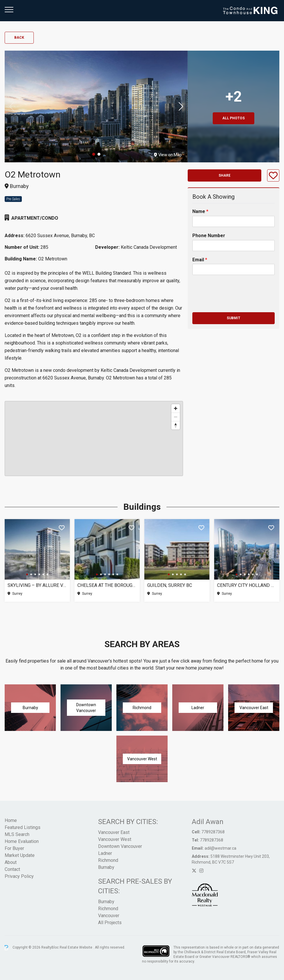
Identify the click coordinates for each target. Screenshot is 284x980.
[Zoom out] (176, 417)
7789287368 (213, 832)
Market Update (20, 855)
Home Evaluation (22, 841)
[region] (94, 438)
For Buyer (14, 848)
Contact (12, 869)
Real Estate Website (76, 947)
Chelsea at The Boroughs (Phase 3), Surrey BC (107, 585)
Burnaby (106, 867)
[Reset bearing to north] (176, 425)
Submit (234, 318)
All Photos (234, 118)
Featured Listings (23, 827)
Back (19, 38)
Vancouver (109, 916)
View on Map (168, 155)
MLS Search (17, 834)
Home (11, 820)
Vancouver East (114, 832)
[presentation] (237, 303)
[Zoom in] (176, 408)
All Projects (110, 923)
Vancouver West (115, 839)
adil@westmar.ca (220, 848)
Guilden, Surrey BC (170, 585)
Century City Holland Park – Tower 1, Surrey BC (247, 585)
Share (224, 175)
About (11, 862)
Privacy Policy (19, 876)
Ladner (105, 853)
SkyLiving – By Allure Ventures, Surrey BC (37, 585)
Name (200, 211)
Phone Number (209, 236)
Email (200, 260)
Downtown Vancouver (120, 846)
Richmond (108, 860)
